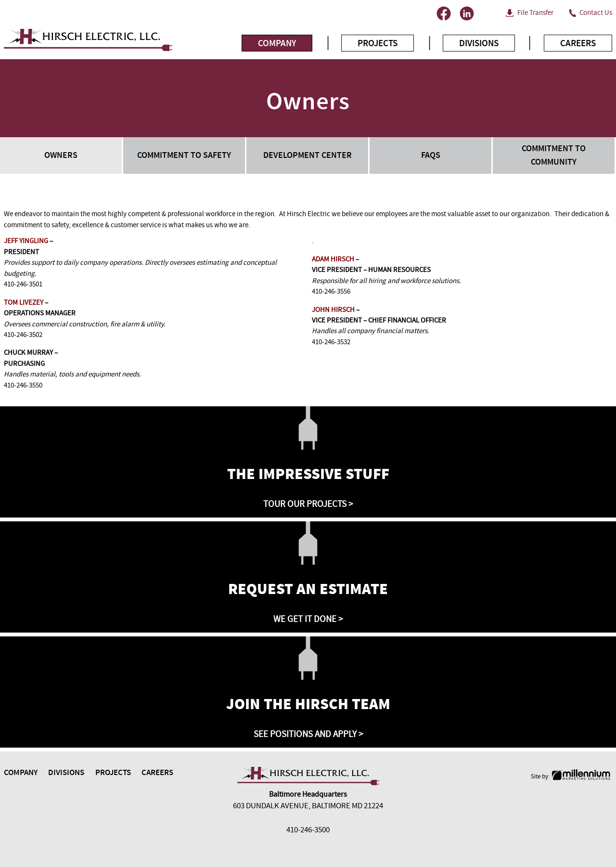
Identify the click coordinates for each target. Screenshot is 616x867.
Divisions (479, 43)
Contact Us (596, 13)
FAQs (431, 155)
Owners (61, 155)
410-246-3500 (308, 830)
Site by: (571, 776)
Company (277, 43)
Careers (578, 43)
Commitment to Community (554, 155)
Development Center (308, 155)
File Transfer (535, 13)
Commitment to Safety (184, 155)
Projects (378, 43)
